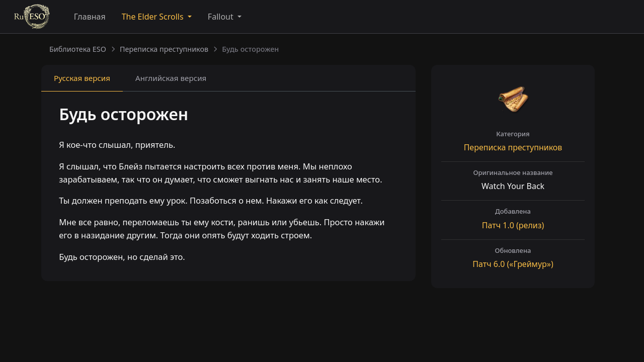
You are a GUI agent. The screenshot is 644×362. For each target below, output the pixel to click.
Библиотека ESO (78, 49)
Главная (90, 17)
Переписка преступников (164, 49)
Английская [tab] (171, 78)
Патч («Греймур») (513, 264)
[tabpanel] (228, 188)
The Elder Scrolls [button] (154, 17)
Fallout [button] (222, 17)
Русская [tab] (82, 78)
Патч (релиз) (513, 225)
